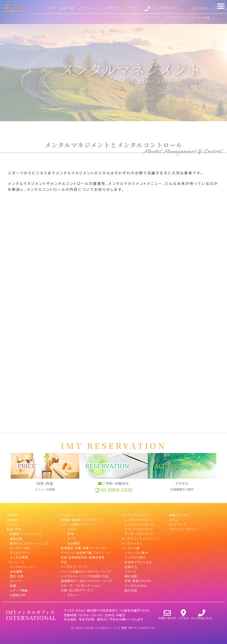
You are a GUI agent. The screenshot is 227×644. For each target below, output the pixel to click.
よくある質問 (19, 557)
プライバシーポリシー (184, 529)
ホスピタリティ (20, 553)
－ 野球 (67, 534)
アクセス (13, 525)
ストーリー (17, 581)
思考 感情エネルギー (139, 581)
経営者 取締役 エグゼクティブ (82, 520)
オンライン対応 (20, 548)
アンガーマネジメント (139, 534)
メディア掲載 (19, 590)
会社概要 (16, 572)
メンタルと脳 (131, 548)
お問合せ (13, 520)
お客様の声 (18, 595)
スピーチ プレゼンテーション (81, 585)
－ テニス (69, 538)
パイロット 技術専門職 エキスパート (86, 553)
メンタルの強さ (135, 557)
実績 (13, 585)
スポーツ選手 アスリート (78, 525)
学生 (64, 562)
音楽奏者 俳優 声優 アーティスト (84, 548)
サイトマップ (177, 525)
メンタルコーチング (74, 567)
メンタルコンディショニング (141, 538)
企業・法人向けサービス (77, 590)
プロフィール (16, 562)
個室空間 (16, 538)
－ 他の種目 (71, 543)
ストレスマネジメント (139, 529)
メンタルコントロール (139, 525)
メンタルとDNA (136, 585)
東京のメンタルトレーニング (29, 543)
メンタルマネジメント (136, 515)
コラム (173, 520)
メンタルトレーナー (23, 567)
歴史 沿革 (17, 576)
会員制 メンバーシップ (26, 534)
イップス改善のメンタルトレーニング (86, 572)
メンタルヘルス (132, 543)
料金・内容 (14, 529)
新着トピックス (179, 515)
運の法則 (131, 576)
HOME (12, 515)
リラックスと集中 (136, 553)
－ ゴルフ (69, 529)
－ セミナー (70, 595)
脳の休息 (131, 590)
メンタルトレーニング (73, 515)
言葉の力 (131, 567)
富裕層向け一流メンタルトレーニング (86, 581)
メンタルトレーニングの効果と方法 (85, 576)
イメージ (130, 572)
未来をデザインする (138, 562)
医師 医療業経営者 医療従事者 (83, 557)
